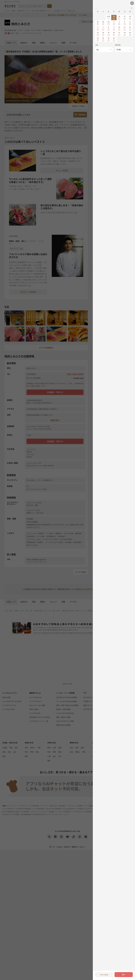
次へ (124, 975)
